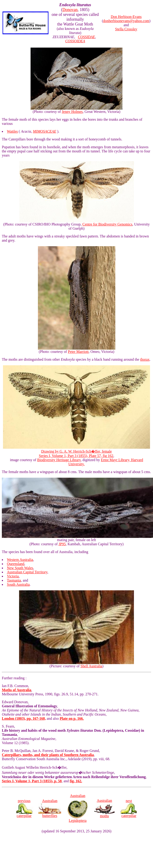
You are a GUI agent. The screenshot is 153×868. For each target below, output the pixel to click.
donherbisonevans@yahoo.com (126, 21)
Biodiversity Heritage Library (59, 460)
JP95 (62, 544)
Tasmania (14, 580)
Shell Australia (91, 666)
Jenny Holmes (72, 112)
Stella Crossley (126, 29)
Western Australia (20, 560)
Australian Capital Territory (27, 572)
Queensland (16, 564)
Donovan (70, 10)
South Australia (18, 584)
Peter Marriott (78, 352)
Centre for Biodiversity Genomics (107, 224)
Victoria (13, 576)
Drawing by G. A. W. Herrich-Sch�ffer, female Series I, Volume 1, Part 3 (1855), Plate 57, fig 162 (76, 452)
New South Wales (20, 568)
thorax (145, 359)
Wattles (12, 131)
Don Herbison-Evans (126, 17)
